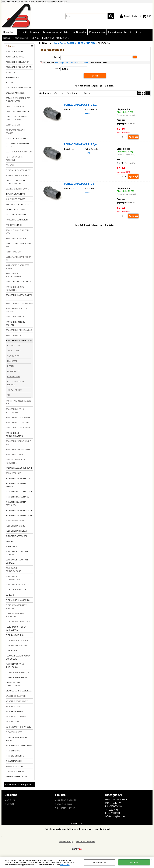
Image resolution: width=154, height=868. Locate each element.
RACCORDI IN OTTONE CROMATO (15, 325)
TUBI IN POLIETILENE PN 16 (17, 642)
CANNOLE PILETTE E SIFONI (17, 113)
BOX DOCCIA (11, 84)
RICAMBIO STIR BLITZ (15, 757)
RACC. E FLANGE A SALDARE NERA (18, 233)
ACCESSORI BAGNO (14, 53)
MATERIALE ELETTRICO (15, 211)
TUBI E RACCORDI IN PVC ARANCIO (16, 608)
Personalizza (99, 862)
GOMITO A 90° (13, 357)
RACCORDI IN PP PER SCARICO (19, 331)
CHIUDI (152, 860)
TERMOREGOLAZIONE (15, 773)
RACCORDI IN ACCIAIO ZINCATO (19, 305)
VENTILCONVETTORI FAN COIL (18, 728)
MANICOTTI (12, 362)
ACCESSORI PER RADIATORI (18, 63)
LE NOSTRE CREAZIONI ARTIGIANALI (40, 39)
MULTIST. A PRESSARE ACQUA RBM (18, 246)
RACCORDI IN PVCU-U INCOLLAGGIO (15, 412)
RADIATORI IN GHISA (14, 768)
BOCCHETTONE (14, 347)
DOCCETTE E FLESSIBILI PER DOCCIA (18, 146)
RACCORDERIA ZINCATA (16, 240)
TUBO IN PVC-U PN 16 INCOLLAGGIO (15, 667)
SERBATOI (10, 596)
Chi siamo (11, 801)
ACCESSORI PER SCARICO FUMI (19, 68)
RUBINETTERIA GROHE (15, 527)
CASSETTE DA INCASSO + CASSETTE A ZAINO (17, 119)
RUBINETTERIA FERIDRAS (16, 532)
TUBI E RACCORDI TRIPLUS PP (18, 623)
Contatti (10, 805)
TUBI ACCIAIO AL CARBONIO (18, 601)
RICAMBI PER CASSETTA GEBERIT (16, 486)
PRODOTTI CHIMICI (14, 226)
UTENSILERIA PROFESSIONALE (19, 692)
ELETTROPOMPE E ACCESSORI (19, 153)
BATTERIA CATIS (13, 79)
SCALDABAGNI (12, 548)
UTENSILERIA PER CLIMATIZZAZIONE (13, 685)
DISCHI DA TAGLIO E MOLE (17, 139)
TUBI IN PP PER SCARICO (16, 647)
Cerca (57, 58)
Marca (57, 70)
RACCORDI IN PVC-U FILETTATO (19, 342)
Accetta (134, 862)
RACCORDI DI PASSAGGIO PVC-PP (19, 298)
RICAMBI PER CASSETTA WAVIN (19, 747)
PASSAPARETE (13, 373)
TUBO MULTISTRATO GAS (16, 679)
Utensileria (134, 32)
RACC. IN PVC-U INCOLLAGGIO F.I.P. (18, 404)
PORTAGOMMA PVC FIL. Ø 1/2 (80, 106)
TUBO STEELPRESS (14, 733)
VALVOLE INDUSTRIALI (15, 713)
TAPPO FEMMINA (14, 352)
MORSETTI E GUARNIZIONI (17, 221)
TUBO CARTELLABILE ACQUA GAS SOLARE (18, 659)
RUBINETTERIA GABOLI (15, 522)
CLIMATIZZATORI (13, 126)
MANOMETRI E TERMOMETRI (17, 206)
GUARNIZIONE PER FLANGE (17, 190)
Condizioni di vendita (66, 801)
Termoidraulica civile (28, 32)
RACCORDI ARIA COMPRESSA (18, 283)
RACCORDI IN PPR (13, 337)
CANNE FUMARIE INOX (15, 108)
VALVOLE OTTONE (13, 723)
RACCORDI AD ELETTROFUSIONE (13, 276)
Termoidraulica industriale (56, 32)
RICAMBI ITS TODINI (14, 762)
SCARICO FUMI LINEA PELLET (18, 586)
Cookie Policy (65, 865)
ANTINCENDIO (12, 74)
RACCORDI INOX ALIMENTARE (18, 429)
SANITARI (10, 543)
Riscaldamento (95, 32)
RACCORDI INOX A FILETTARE (18, 419)
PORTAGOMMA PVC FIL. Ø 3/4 (80, 146)
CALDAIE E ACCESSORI (15, 94)
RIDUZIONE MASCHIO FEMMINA (16, 384)
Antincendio (78, 32)
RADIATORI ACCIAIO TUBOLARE (19, 469)
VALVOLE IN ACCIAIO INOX (17, 702)
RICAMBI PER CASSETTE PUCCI (19, 511)
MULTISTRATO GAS (14, 253)
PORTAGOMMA (14, 378)
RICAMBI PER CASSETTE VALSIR (19, 517)
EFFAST (88, 115)
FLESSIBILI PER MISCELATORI (18, 177)
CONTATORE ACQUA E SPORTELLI (15, 133)
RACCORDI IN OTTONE (15, 318)
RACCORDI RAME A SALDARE (18, 451)
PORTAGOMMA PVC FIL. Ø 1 (79, 185)
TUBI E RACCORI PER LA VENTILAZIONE (16, 630)
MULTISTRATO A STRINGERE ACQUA (17, 268)
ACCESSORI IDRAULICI (15, 58)
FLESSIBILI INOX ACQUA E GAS (19, 171)
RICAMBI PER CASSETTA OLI (18, 498)
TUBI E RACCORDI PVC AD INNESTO (17, 740)
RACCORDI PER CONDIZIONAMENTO (14, 436)
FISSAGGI (10, 166)
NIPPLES (11, 367)
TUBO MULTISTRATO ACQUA (18, 673)
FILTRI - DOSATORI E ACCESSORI (14, 160)
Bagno (146, 32)
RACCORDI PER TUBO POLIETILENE (15, 290)
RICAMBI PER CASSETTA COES (19, 480)
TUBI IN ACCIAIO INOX (15, 636)
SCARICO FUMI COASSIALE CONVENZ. (17, 563)
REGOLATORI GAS (13, 474)
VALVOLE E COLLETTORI (16, 697)
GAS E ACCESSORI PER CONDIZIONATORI (16, 183)
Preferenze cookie (85, 843)
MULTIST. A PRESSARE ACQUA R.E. (18, 260)
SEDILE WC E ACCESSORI (16, 591)
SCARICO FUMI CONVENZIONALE (13, 579)
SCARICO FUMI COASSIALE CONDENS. (17, 554)
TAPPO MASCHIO (15, 391)
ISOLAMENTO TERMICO (16, 200)
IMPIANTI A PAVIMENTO (15, 195)
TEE (9, 396)
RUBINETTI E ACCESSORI (16, 537)
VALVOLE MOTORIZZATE (16, 718)
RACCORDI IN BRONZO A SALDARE (16, 311)
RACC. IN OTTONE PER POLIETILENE (15, 463)
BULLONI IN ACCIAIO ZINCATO (18, 89)
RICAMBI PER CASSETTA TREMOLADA (16, 505)
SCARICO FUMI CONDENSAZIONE (13, 571)
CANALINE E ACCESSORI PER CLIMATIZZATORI (18, 101)
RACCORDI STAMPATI (15, 456)
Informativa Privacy (66, 809)
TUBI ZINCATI (11, 652)
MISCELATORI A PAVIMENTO (17, 216)
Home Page (9, 32)
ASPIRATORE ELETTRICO (16, 778)
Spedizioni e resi (64, 805)
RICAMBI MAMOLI (13, 752)
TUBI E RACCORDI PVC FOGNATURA (15, 616)
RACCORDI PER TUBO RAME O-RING (19, 444)
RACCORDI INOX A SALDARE (18, 424)
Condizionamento (116, 32)
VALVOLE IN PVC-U (13, 708)
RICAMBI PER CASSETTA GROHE (19, 493)
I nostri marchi (11, 39)
